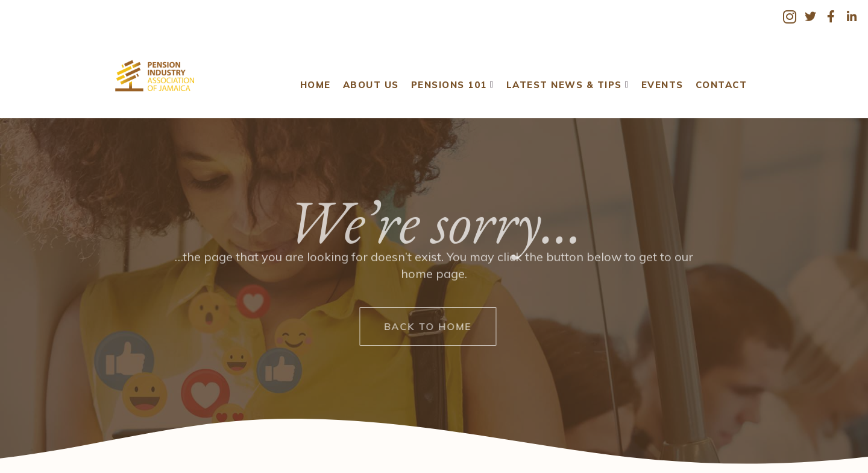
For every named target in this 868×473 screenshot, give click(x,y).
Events (658, 76)
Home (311, 76)
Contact (717, 76)
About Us (367, 76)
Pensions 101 (448, 76)
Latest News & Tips (564, 76)
